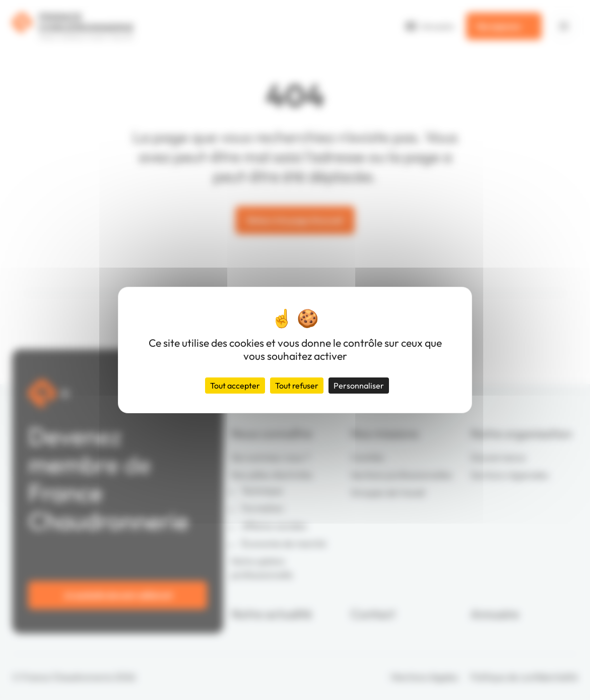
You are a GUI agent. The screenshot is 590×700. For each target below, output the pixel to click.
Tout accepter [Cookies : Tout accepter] (235, 386)
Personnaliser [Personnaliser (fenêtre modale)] (359, 386)
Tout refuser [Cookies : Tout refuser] (297, 386)
